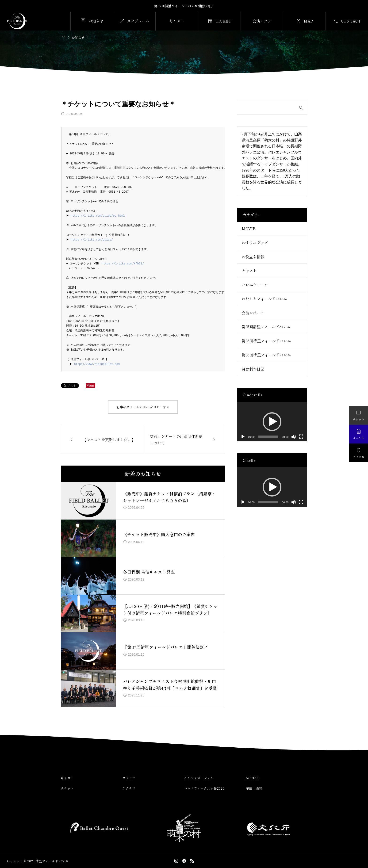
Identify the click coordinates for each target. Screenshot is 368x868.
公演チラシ (262, 21)
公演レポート (253, 313)
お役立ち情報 (253, 257)
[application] (272, 422)
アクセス (129, 788)
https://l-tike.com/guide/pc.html (98, 216)
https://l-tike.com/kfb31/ (123, 264)
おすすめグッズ (255, 243)
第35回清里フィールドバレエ (266, 327)
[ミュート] (294, 437)
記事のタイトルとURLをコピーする (143, 407)
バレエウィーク (255, 285)
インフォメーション (199, 778)
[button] (272, 422)
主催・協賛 (254, 788)
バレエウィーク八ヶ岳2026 (204, 788)
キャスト (177, 21)
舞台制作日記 (253, 369)
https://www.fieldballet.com (97, 364)
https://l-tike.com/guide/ (92, 240)
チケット (67, 788)
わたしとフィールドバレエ (264, 299)
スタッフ (129, 778)
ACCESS (253, 778)
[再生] (243, 437)
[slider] (268, 437)
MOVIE (249, 229)
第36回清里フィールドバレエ (266, 341)
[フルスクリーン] (301, 437)
